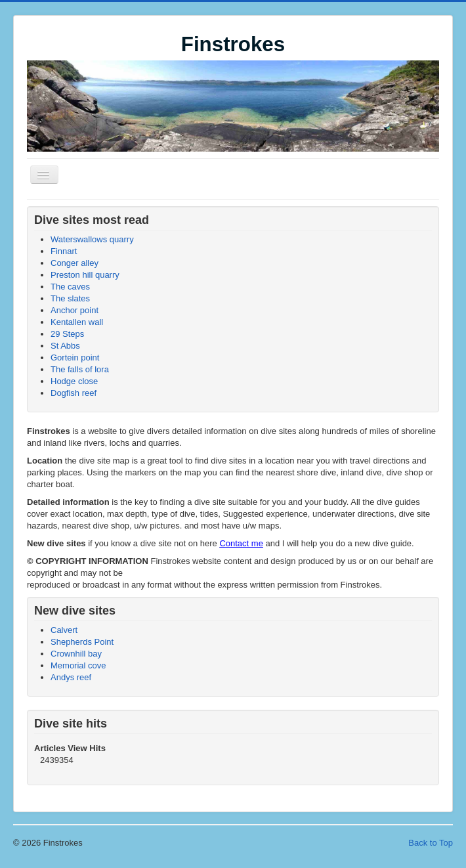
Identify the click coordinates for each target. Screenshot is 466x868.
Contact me (241, 543)
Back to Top (431, 843)
